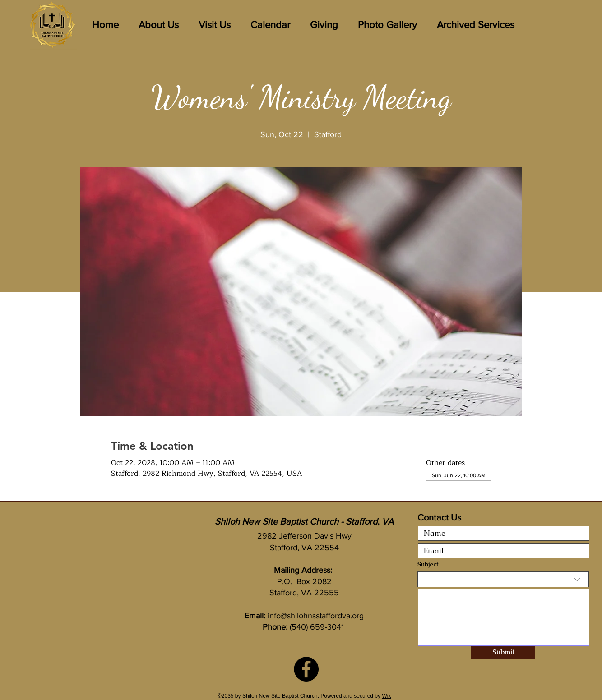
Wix (386, 696)
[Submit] (503, 652)
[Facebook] (306, 669)
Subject (428, 564)
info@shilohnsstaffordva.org (316, 616)
